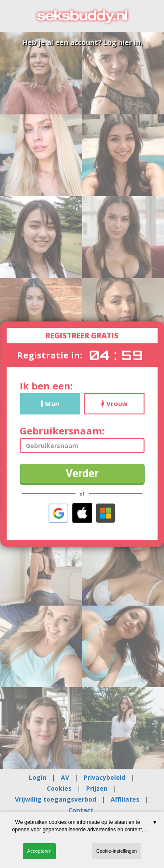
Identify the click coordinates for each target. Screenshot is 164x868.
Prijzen (97, 788)
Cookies (59, 788)
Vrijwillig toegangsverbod (56, 799)
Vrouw (114, 403)
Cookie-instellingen (117, 851)
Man (50, 403)
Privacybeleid (105, 777)
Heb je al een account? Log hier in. (82, 42)
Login (38, 777)
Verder (82, 474)
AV (65, 777)
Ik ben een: (46, 386)
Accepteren (39, 851)
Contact (81, 810)
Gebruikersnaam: (62, 431)
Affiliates (125, 799)
